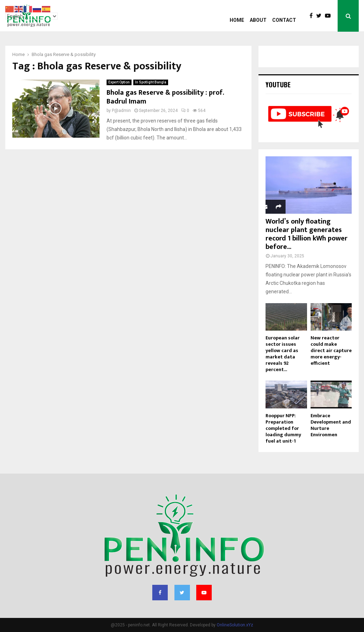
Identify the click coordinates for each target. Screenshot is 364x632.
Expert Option (119, 82)
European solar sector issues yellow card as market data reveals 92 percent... (283, 354)
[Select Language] (31, 16)
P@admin (121, 111)
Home (237, 20)
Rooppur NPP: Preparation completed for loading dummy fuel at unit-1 (283, 428)
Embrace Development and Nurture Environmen (331, 425)
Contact (284, 20)
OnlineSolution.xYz (235, 625)
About (258, 20)
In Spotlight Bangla (151, 82)
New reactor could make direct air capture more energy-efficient (331, 351)
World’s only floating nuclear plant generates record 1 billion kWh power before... (306, 234)
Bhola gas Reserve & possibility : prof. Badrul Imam (165, 97)
